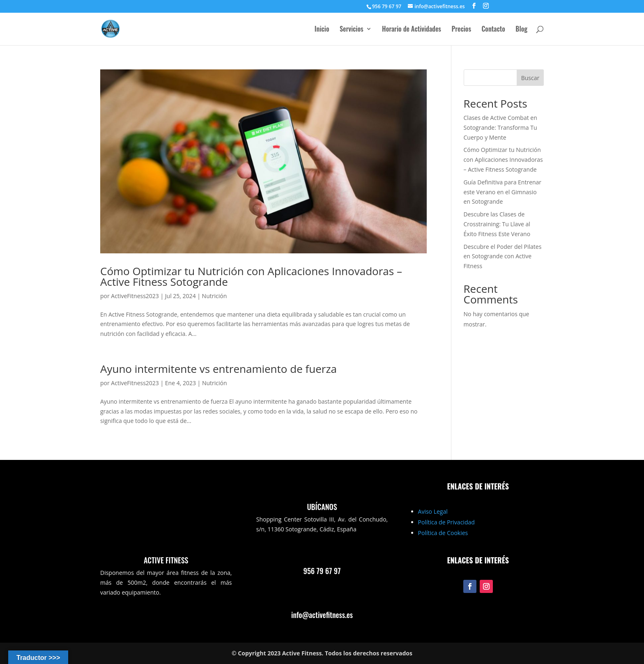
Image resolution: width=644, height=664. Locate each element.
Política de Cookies (443, 533)
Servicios (352, 30)
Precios (461, 30)
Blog (521, 30)
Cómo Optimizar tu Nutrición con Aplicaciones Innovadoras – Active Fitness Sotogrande (251, 276)
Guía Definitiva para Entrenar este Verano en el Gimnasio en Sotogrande (503, 192)
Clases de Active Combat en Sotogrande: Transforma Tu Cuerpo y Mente (500, 128)
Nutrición (215, 296)
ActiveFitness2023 (135, 296)
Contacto (493, 30)
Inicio (322, 30)
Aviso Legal (433, 511)
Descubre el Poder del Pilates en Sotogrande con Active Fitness (503, 256)
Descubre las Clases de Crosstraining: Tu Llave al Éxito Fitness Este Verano (497, 224)
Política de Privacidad (446, 522)
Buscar (530, 78)
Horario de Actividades (412, 30)
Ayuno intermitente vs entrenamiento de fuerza (218, 369)
